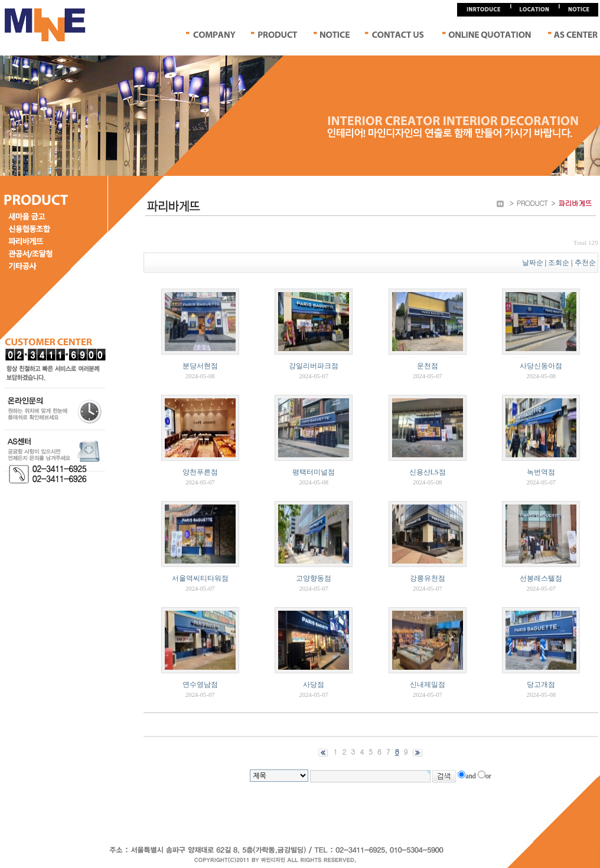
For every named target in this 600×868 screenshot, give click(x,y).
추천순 (586, 263)
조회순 (559, 263)
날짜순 (533, 263)
